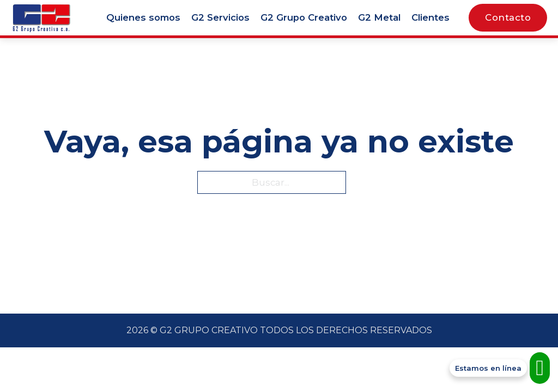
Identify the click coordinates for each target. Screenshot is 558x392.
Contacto (508, 17)
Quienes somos (143, 17)
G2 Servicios (220, 17)
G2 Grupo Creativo (304, 17)
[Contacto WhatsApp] (500, 368)
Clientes (430, 17)
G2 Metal (379, 17)
